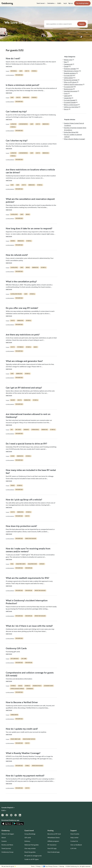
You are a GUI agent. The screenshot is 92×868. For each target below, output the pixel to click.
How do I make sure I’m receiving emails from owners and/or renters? (28, 550)
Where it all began (8, 834)
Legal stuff (67, 96)
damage (20, 686)
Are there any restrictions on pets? (23, 335)
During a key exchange (71, 80)
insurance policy (37, 686)
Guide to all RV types (32, 859)
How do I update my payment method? (25, 776)
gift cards (24, 659)
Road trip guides (30, 852)
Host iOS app (52, 848)
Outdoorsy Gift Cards (16, 648)
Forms (66, 93)
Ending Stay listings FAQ (71, 132)
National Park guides (32, 845)
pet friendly (20, 347)
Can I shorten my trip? (17, 141)
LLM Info (73, 848)
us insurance (30, 689)
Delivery (27, 841)
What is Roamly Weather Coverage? (23, 753)
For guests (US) (19, 75)
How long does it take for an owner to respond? (29, 228)
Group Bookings (30, 834)
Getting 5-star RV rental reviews (73, 84)
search (36, 347)
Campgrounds (68, 64)
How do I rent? (13, 58)
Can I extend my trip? (16, 111)
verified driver (14, 715)
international (35, 430)
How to (27, 71)
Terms (33, 866)
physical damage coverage (17, 689)
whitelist (42, 564)
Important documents (71, 91)
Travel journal (6, 848)
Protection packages (31, 539)
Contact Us (74, 841)
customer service (23, 124)
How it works (75, 834)
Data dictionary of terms (71, 71)
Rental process (68, 89)
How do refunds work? (17, 255)
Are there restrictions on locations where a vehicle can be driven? (30, 171)
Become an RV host (54, 834)
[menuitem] (41, 3)
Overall (27, 766)
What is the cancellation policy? (21, 281)
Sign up (71, 3)
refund (28, 214)
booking (13, 241)
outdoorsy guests (48, 686)
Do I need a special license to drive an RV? (26, 444)
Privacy (38, 866)
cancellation (14, 214)
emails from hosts (32, 564)
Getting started (68, 78)
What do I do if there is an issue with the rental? (29, 626)
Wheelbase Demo (54, 838)
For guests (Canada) (70, 102)
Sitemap (62, 866)
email (12, 564)
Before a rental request (71, 105)
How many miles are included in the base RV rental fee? (31, 472)
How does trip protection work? (21, 526)
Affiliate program (53, 841)
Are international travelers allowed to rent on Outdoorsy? (28, 416)
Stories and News (7, 845)
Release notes (68, 60)
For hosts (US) (29, 568)
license (12, 456)
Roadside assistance (70, 73)
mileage (13, 485)
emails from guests (21, 564)
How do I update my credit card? (22, 729)
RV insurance (52, 845)
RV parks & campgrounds (33, 856)
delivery (13, 400)
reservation (26, 98)
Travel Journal (41, 3)
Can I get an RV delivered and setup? (24, 388)
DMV (12, 430)
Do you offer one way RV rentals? (22, 308)
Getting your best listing (71, 107)
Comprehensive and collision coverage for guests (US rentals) (30, 674)
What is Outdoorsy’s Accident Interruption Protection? (27, 602)
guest (21, 71)
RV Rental (34, 71)
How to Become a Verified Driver (22, 702)
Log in (65, 3)
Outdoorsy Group (7, 852)
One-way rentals (30, 848)
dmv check (18, 430)
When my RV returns (70, 82)
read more (9, 66)
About (4, 838)
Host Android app (54, 852)
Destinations (52, 3)
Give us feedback (76, 845)
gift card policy (15, 659)
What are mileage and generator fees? (24, 361)
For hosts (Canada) (70, 100)
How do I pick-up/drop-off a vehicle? (24, 500)
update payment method (29, 739)
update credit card (15, 739)
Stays (65, 62)
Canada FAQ (68, 98)
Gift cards (28, 838)
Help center (74, 838)
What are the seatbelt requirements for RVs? (28, 578)
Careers (4, 841)
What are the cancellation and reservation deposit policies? (30, 200)
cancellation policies (16, 294)
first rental (14, 71)
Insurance (26, 430)
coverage (13, 686)
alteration (13, 124)
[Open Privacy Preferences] (50, 866)
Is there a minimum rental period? (23, 85)
